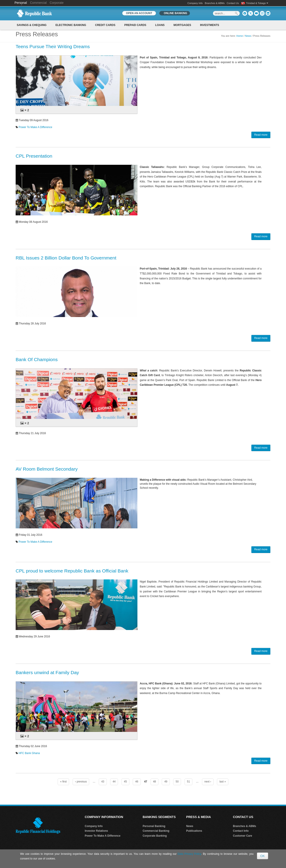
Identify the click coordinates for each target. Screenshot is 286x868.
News (248, 36)
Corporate (57, 3)
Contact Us (233, 3)
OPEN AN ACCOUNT (139, 13)
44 (114, 782)
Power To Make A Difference (35, 127)
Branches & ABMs (215, 3)
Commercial (38, 3)
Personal (21, 3)
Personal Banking (154, 826)
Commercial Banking (156, 831)
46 (137, 782)
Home (240, 36)
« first (63, 782)
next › (208, 782)
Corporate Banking (155, 836)
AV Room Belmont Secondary (47, 469)
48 (155, 782)
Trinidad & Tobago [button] (257, 3)
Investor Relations (96, 831)
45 (125, 782)
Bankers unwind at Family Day (47, 672)
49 (166, 782)
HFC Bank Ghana (29, 753)
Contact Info (241, 831)
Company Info (195, 3)
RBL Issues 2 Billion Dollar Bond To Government (66, 258)
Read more (261, 135)
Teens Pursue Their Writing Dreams (53, 46)
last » (223, 782)
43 (103, 782)
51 (188, 782)
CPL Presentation (34, 156)
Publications (194, 831)
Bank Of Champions (37, 359)
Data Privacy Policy (189, 854)
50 (177, 782)
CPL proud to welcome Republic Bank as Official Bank (72, 571)
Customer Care (243, 836)
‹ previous (81, 782)
